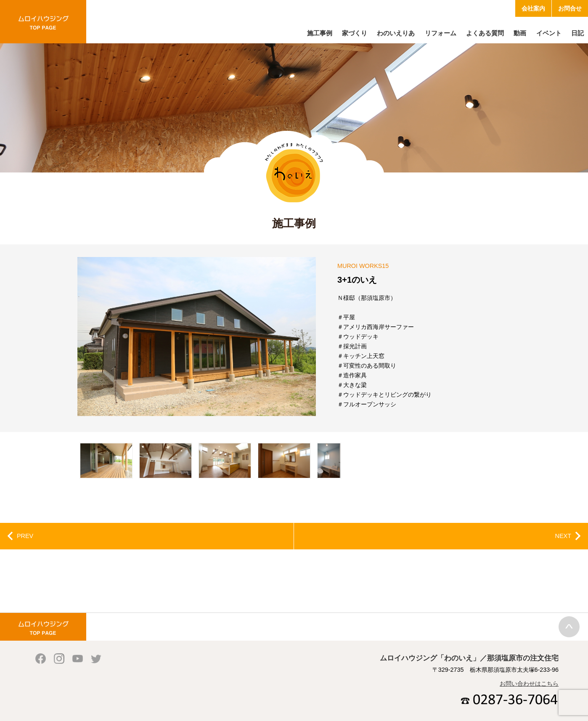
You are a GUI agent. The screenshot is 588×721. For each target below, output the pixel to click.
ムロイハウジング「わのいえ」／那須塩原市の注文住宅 (43, 22)
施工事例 (320, 33)
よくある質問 (485, 33)
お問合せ (570, 8)
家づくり (355, 33)
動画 (520, 33)
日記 (577, 33)
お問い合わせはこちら (529, 684)
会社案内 (533, 8)
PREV (25, 536)
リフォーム (441, 33)
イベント (549, 33)
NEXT (563, 536)
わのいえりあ (396, 33)
